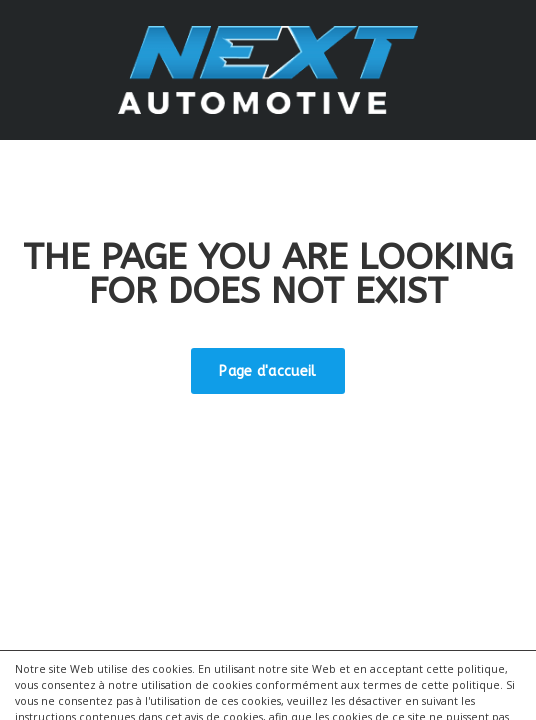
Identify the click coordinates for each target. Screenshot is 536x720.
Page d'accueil (267, 371)
